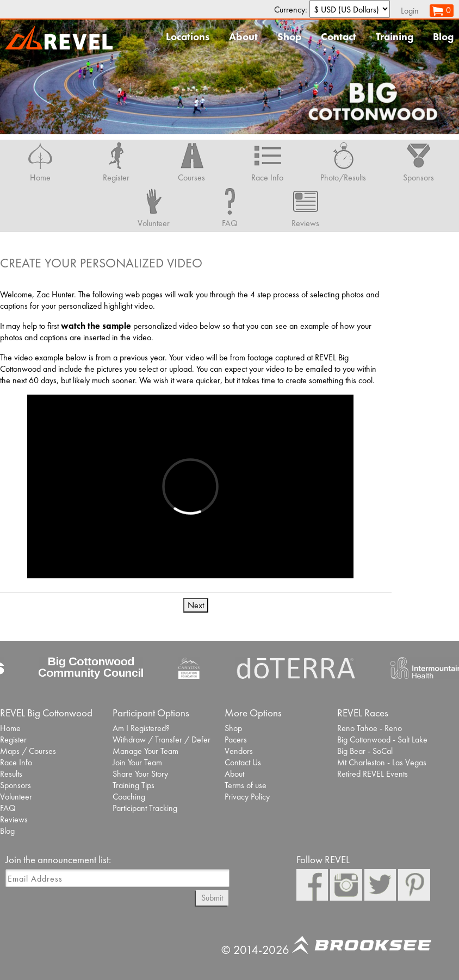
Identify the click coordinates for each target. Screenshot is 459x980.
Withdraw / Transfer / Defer (162, 739)
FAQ (8, 808)
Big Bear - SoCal (365, 751)
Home (10, 728)
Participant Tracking (145, 808)
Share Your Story (140, 774)
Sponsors (15, 785)
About (243, 37)
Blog (443, 37)
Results (11, 774)
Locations (188, 37)
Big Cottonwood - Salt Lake (382, 739)
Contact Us (243, 762)
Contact (339, 37)
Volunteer (16, 797)
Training (395, 37)
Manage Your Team (145, 751)
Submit (212, 898)
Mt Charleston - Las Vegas (382, 762)
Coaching (129, 797)
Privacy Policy (247, 797)
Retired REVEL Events (373, 774)
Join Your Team (137, 762)
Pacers (236, 739)
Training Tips (134, 785)
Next (196, 605)
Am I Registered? (141, 728)
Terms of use (246, 785)
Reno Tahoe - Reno (370, 728)
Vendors (239, 751)
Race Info (16, 762)
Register (13, 739)
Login (410, 11)
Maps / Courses (28, 751)
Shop (289, 37)
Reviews (14, 819)
